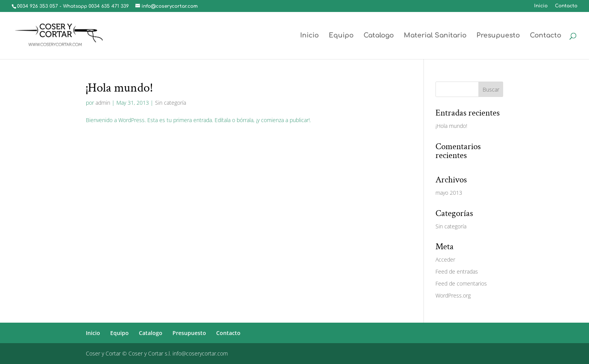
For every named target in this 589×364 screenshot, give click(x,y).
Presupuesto (498, 36)
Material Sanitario (435, 36)
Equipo (341, 36)
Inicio (541, 6)
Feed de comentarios (461, 283)
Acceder (445, 259)
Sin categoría (171, 103)
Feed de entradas (457, 271)
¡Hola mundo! (120, 88)
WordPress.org (453, 295)
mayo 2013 (449, 193)
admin (103, 103)
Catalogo (379, 36)
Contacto (566, 6)
